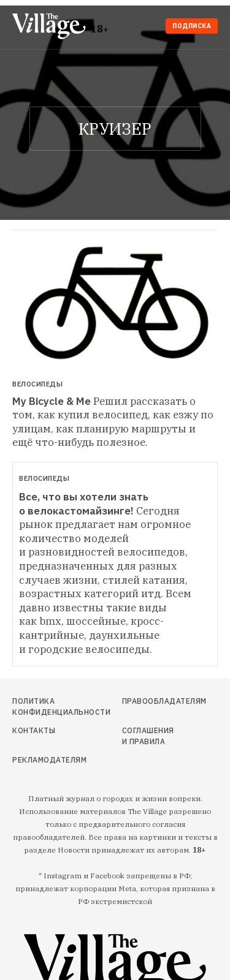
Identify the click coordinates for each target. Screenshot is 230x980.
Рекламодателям (43, 760)
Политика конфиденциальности (43, 707)
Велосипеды (37, 384)
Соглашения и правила (148, 736)
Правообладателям (149, 701)
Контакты (34, 730)
